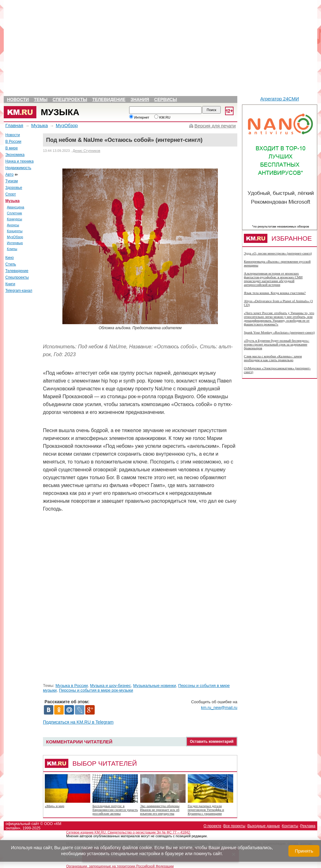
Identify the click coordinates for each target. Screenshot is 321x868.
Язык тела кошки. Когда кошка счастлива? (275, 293)
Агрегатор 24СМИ (280, 99)
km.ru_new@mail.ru (219, 707)
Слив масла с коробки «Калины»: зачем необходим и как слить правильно (273, 358)
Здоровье (14, 188)
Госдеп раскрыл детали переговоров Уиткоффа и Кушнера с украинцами (206, 810)
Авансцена (16, 207)
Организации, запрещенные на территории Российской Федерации (120, 866)
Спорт (11, 194)
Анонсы (13, 225)
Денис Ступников (87, 151)
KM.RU (162, 117)
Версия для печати (215, 126)
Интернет (139, 117)
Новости (18, 99)
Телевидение (109, 99)
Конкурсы (14, 219)
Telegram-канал (19, 291)
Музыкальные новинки (155, 686)
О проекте (212, 826)
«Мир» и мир (55, 806)
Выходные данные (263, 826)
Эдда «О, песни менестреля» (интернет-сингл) (278, 253)
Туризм (12, 181)
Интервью (15, 243)
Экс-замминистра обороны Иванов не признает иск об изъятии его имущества (160, 810)
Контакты (290, 826)
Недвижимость (18, 168)
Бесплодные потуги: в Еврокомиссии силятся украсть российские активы (115, 810)
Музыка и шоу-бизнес (110, 686)
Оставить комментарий (212, 742)
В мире (12, 148)
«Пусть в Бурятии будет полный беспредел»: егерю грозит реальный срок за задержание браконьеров (277, 344)
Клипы (12, 249)
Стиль (11, 264)
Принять (304, 851)
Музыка (60, 112)
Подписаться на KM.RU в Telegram (78, 722)
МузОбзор (67, 125)
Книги (10, 284)
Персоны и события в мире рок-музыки (96, 690)
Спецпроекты (70, 99)
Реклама (308, 826)
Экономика (15, 155)
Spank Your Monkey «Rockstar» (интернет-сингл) (279, 332)
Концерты (15, 231)
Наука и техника (19, 161)
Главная (14, 125)
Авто (9, 174)
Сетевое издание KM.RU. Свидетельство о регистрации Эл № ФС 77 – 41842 (128, 832)
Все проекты (234, 826)
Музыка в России (72, 686)
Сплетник (14, 213)
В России (13, 142)
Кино (10, 258)
